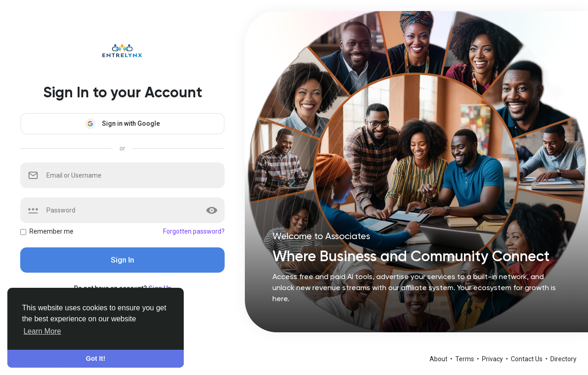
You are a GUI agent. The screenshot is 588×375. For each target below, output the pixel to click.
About (439, 359)
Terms (465, 359)
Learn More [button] (42, 331)
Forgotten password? (194, 231)
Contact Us (527, 359)
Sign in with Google (122, 124)
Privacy (493, 359)
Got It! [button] (96, 358)
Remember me (51, 231)
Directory (563, 359)
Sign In (122, 260)
